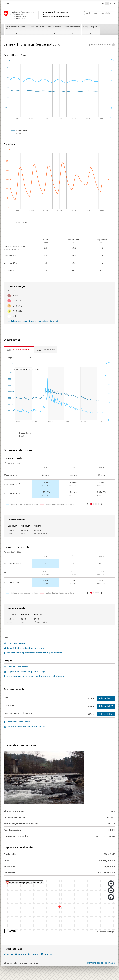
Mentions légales (95, 963)
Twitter (10, 954)
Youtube (22, 954)
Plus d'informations (72, 27)
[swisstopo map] (59, 906)
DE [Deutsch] (103, 4)
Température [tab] (49, 349)
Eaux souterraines (54, 27)
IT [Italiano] (110, 4)
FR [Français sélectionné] (107, 4)
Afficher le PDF (106, 698)
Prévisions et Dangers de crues (16, 28)
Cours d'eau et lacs (37, 27)
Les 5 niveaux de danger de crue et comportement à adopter (34, 321)
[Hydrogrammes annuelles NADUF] (91, 714)
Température (9, 705)
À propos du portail (91, 27)
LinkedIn (35, 954)
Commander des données (18, 722)
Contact (7, 4)
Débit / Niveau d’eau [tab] (22, 349)
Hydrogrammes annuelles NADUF (18, 713)
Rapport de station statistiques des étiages (26, 671)
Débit (6, 697)
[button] (88, 504)
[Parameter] (19, 357)
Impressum (110, 963)
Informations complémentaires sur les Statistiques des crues (34, 653)
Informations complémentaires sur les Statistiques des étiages (35, 676)
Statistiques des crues (16, 643)
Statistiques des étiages (17, 667)
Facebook (48, 954)
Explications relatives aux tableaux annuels (26, 727)
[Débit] (91, 698)
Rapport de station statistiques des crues (25, 648)
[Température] (91, 706)
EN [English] (114, 4)
